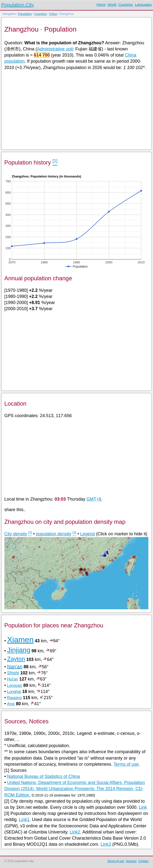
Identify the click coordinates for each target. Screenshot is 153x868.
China (53, 14)
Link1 (24, 820)
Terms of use (126, 764)
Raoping (14, 698)
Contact (143, 861)
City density (16, 534)
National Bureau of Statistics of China (43, 776)
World (112, 5)
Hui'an (13, 679)
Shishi (13, 673)
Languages (143, 5)
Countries (126, 5)
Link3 (106, 844)
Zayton (16, 659)
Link (143, 807)
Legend (88, 534)
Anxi (11, 704)
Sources (131, 861)
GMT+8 (94, 499)
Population (25, 14)
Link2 (75, 832)
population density (54, 534)
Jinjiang (19, 650)
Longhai (14, 692)
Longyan (15, 686)
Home (101, 5)
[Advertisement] (76, 109)
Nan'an (15, 667)
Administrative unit (55, 49)
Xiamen (20, 640)
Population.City (18, 5)
